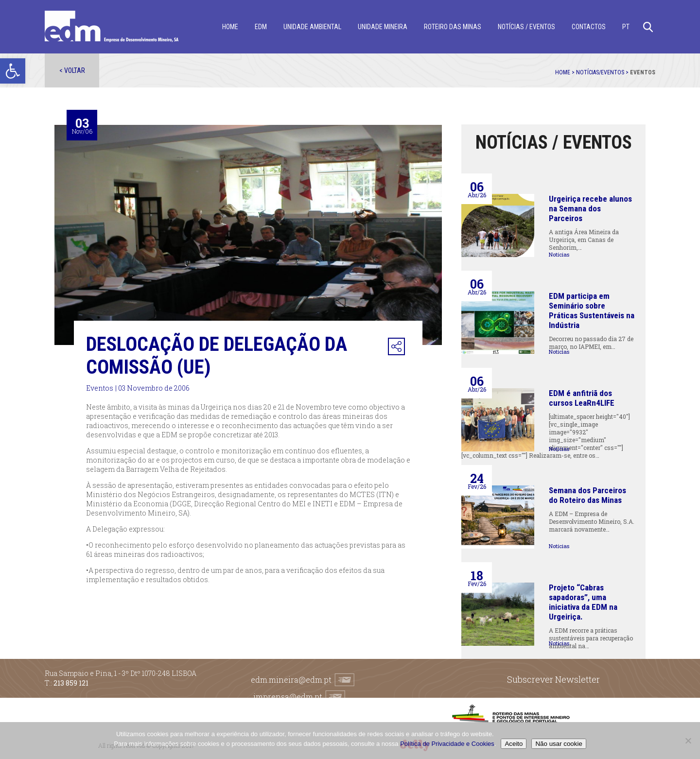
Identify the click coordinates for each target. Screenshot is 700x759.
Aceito (514, 744)
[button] (13, 71)
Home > (566, 72)
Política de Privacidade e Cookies (447, 744)
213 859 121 (71, 683)
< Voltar (72, 70)
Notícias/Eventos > (603, 72)
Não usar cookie (559, 744)
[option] (248, 235)
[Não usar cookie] (688, 741)
